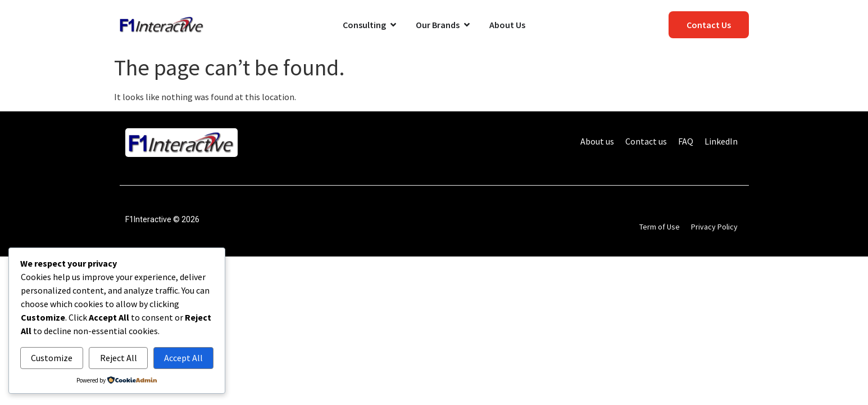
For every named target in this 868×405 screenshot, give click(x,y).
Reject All (119, 358)
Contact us (646, 141)
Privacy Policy (714, 227)
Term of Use (660, 227)
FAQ (686, 141)
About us (597, 141)
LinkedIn (721, 141)
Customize (52, 358)
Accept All (183, 358)
